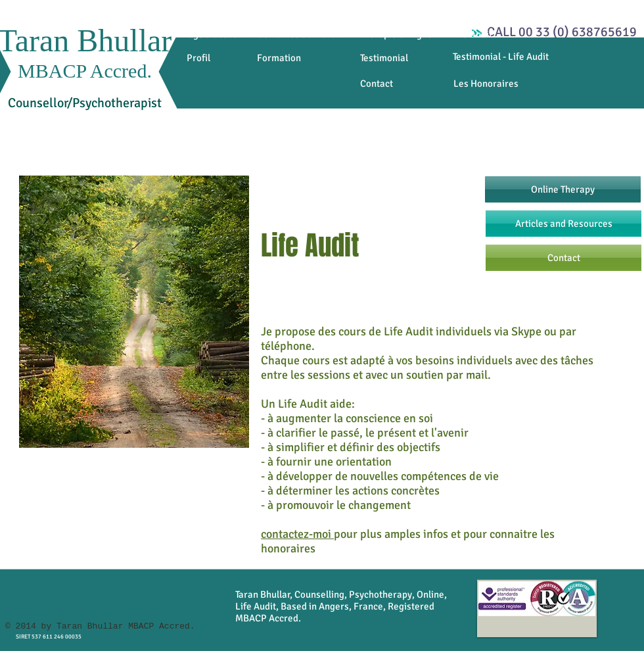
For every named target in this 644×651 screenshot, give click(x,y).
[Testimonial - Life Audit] (501, 57)
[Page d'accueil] (213, 35)
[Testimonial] (384, 58)
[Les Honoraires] (486, 84)
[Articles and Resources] (563, 224)
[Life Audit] (472, 35)
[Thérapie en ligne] (396, 35)
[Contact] (377, 84)
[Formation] (279, 58)
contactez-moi (297, 534)
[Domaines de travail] (299, 35)
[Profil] (198, 58)
